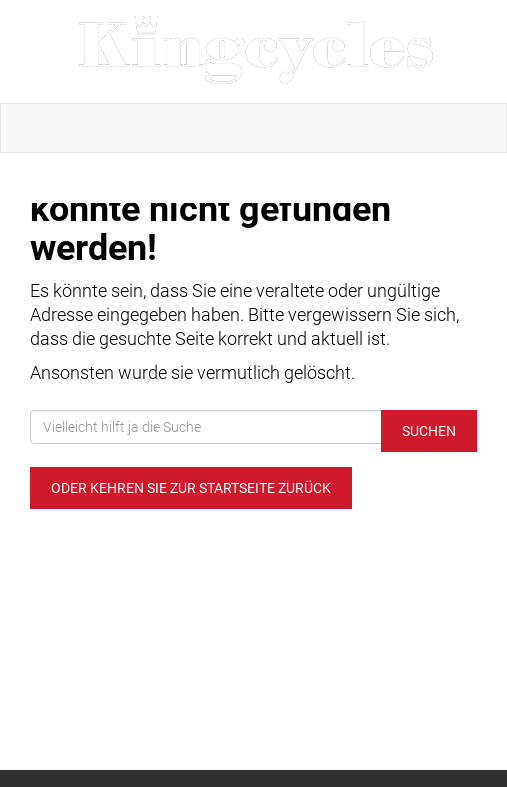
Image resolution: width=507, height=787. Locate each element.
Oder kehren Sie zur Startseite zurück (191, 488)
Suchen (429, 431)
